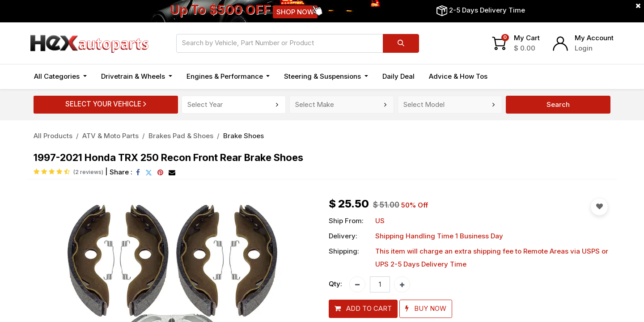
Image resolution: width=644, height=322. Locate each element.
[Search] (401, 43)
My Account (594, 38)
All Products (53, 136)
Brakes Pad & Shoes (181, 136)
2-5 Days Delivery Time (487, 10)
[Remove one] (357, 284)
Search (558, 104)
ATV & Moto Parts (110, 136)
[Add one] (402, 284)
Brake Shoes (244, 136)
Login (584, 48)
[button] (363, 309)
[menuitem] (398, 77)
